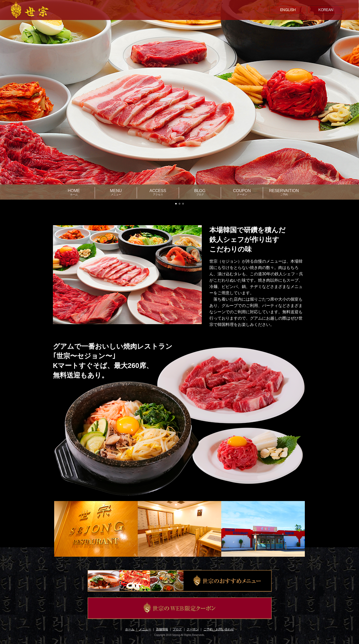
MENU (116, 192)
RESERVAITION (284, 192)
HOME (74, 192)
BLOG (200, 192)
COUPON (242, 192)
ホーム (130, 629)
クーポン (193, 629)
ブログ (177, 629)
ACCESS (158, 192)
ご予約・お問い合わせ (219, 629)
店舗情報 (162, 629)
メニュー (145, 629)
